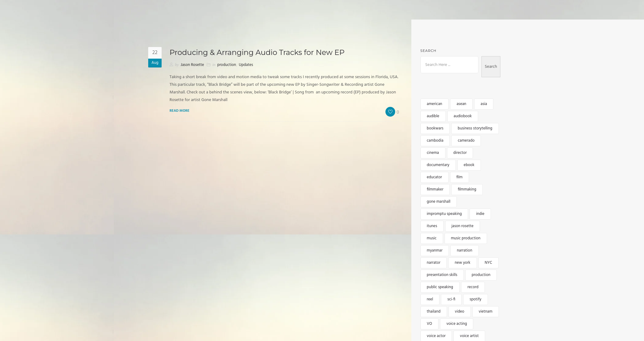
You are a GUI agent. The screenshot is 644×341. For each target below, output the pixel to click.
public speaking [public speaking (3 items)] (440, 287)
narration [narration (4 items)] (464, 250)
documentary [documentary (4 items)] (438, 165)
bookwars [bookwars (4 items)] (435, 128)
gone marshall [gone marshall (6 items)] (439, 202)
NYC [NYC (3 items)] (488, 263)
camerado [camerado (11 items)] (466, 141)
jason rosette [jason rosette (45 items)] (463, 226)
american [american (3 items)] (435, 104)
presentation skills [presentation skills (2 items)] (442, 275)
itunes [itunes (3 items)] (432, 226)
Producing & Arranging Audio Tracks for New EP (257, 52)
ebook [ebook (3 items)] (469, 165)
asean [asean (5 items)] (461, 104)
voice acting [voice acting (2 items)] (457, 324)
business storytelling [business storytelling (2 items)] (475, 128)
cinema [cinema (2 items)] (433, 153)
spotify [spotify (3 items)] (476, 299)
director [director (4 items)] (460, 153)
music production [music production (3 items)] (466, 238)
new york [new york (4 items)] (462, 263)
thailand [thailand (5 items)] (434, 312)
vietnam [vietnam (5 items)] (486, 312)
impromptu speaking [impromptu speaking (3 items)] (444, 214)
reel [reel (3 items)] (430, 299)
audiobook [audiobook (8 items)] (463, 116)
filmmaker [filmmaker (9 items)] (435, 189)
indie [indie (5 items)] (480, 214)
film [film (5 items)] (460, 177)
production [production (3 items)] (481, 275)
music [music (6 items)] (432, 238)
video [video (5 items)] (460, 312)
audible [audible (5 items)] (433, 116)
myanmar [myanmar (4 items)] (435, 250)
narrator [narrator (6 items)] (434, 263)
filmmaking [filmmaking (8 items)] (467, 189)
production (227, 65)
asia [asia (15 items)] (484, 104)
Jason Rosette (192, 65)
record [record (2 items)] (473, 287)
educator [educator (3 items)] (435, 177)
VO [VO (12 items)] (429, 324)
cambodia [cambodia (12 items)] (435, 141)
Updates (246, 65)
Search (429, 51)
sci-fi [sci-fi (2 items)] (451, 299)
